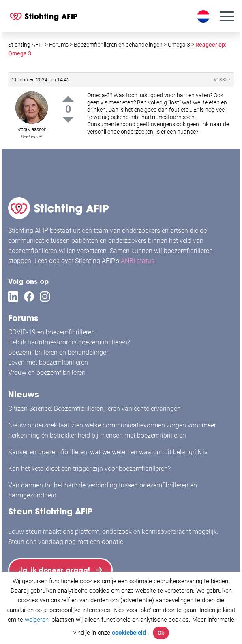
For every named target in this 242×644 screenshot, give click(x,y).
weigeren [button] (37, 620)
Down (68, 120)
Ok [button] (161, 633)
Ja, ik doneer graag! (54, 570)
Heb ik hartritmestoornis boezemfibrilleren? (69, 342)
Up (68, 99)
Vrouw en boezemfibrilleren (47, 373)
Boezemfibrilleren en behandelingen (59, 352)
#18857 (222, 80)
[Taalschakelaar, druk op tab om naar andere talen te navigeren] (204, 16)
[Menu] (227, 16)
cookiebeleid (129, 633)
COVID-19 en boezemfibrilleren (51, 332)
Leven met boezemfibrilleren (48, 362)
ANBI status (138, 261)
